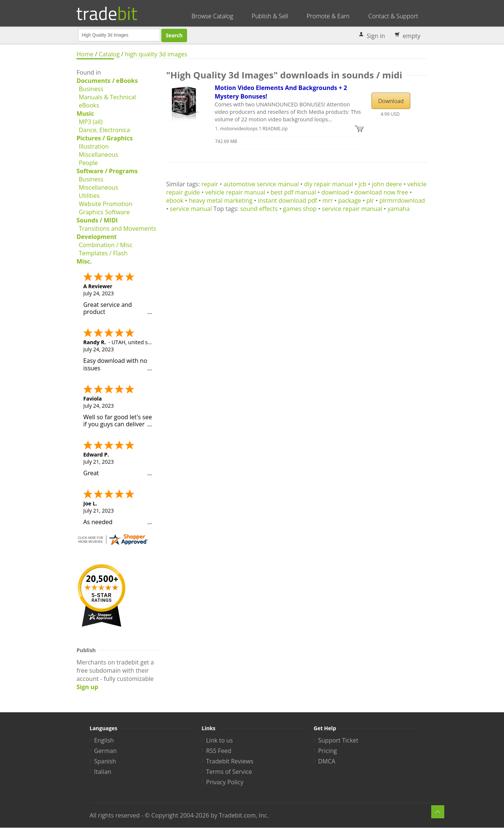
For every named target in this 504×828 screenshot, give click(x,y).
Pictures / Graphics (105, 138)
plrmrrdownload (402, 200)
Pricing (327, 751)
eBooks (89, 105)
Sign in (376, 36)
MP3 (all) (91, 122)
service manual (191, 209)
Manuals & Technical (107, 97)
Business (91, 89)
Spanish (105, 761)
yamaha (399, 209)
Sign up (87, 687)
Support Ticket (338, 740)
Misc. (84, 261)
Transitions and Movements (117, 228)
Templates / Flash (103, 253)
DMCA (327, 761)
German (105, 751)
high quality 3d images (156, 54)
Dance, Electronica (104, 130)
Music (85, 113)
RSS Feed (219, 751)
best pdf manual (293, 192)
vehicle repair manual (235, 192)
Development (97, 237)
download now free (381, 192)
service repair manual (352, 209)
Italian (103, 772)
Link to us (220, 740)
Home (85, 54)
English (104, 740)
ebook (175, 200)
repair (210, 184)
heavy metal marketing (221, 200)
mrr (328, 200)
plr (370, 200)
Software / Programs (107, 171)
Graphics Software (104, 212)
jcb (363, 184)
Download (391, 101)
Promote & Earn (328, 16)
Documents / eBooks (107, 81)
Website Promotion (105, 204)
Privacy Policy (225, 782)
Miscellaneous (99, 155)
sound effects (259, 209)
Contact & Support (393, 16)
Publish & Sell (270, 16)
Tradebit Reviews (230, 761)
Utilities (89, 196)
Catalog (109, 54)
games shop (300, 209)
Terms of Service (229, 772)
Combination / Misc (106, 245)
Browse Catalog (212, 16)
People (88, 163)
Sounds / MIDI (97, 220)
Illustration (94, 146)
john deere (387, 184)
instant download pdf (287, 200)
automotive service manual (261, 184)
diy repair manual (329, 184)
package (350, 200)
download (335, 192)
